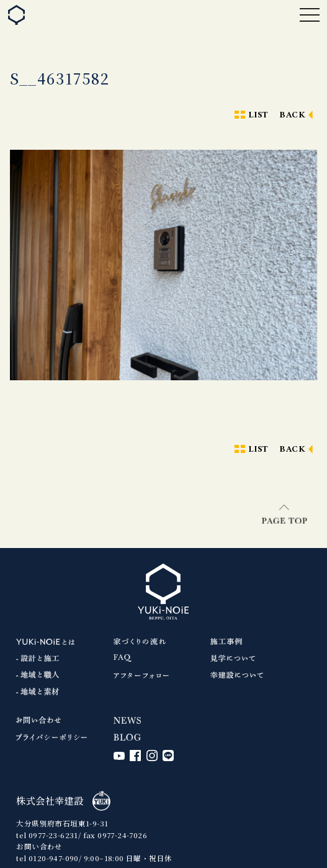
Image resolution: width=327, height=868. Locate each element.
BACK (292, 115)
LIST (258, 115)
